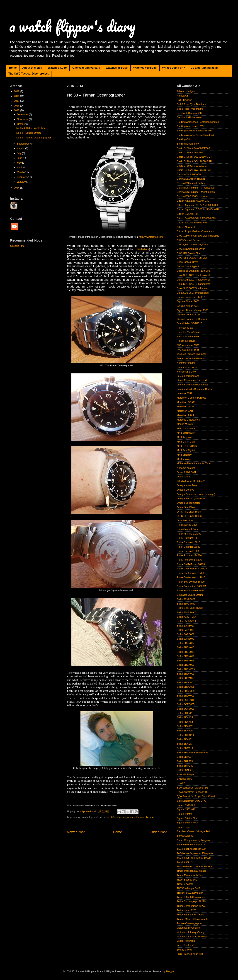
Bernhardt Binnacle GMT (190, 113)
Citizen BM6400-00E (188, 214)
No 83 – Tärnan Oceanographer (34, 138)
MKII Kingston (184, 437)
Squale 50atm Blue (187, 818)
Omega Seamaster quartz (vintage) (196, 494)
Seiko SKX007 (185, 726)
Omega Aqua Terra (187, 485)
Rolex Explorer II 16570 (190, 560)
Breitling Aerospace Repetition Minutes (198, 122)
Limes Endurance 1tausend (192, 380)
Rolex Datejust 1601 (188, 538)
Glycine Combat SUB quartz (192, 319)
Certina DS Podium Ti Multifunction (196, 192)
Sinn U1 (181, 783)
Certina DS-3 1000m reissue (192, 196)
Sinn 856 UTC (185, 779)
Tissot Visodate (185, 884)
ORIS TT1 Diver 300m (189, 512)
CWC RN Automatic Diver (191, 249)
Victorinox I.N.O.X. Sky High (192, 936)
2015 (17, 110)
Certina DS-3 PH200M (189, 174)
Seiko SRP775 (185, 761)
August (21, 148)
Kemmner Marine (186, 363)
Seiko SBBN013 (186, 647)
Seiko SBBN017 (186, 656)
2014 (17, 188)
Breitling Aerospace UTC (190, 126)
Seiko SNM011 (185, 748)
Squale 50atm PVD (187, 823)
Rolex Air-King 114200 (189, 534)
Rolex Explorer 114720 (189, 555)
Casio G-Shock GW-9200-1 (192, 166)
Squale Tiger (184, 827)
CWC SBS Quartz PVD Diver (193, 258)
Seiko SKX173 (185, 744)
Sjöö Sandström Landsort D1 (193, 788)
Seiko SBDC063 (186, 691)
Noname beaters (186, 468)
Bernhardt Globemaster (189, 117)
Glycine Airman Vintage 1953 (193, 310)
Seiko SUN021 (185, 770)
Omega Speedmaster (188, 503)
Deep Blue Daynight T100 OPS (194, 271)
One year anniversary (86, 68)
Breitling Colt (184, 139)
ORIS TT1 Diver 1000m (190, 516)
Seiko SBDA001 (186, 674)
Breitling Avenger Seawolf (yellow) (195, 135)
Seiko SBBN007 (186, 643)
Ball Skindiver (184, 100)
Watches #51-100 (117, 68)
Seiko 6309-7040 (186, 604)
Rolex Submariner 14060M (191, 586)
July (19, 153)
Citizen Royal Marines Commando (195, 231)
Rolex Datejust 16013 (188, 542)
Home (13, 68)
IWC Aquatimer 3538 (188, 345)
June (20, 158)
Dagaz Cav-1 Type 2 (188, 266)
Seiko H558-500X (186, 621)
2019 (17, 91)
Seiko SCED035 (186, 704)
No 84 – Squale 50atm (28, 133)
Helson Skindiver (186, 341)
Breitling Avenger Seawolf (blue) (194, 131)
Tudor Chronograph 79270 (191, 901)
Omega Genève (185, 490)
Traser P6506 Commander (191, 897)
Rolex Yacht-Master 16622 (191, 590)
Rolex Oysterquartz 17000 (191, 573)
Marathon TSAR (186, 415)
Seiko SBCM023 (186, 669)
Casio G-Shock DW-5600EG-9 (193, 148)
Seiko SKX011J (185, 735)
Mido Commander (187, 428)
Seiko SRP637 (185, 757)
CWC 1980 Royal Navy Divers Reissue (198, 236)
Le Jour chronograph (188, 376)
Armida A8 (182, 96)
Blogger (170, 971)
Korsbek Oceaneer (187, 367)
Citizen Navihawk (186, 227)
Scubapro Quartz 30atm (190, 595)
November (23, 119)
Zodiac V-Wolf (184, 950)
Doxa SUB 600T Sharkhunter (193, 288)
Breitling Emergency (188, 144)
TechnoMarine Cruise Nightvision (195, 866)
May (20, 163)
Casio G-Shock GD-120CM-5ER (194, 161)
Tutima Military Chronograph (192, 919)
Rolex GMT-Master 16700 (191, 564)
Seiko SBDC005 (186, 687)
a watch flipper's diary (72, 26)
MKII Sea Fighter (186, 450)
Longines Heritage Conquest (192, 385)
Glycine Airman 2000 (188, 301)
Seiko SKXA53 (185, 722)
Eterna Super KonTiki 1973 (191, 297)
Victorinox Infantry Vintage (191, 932)
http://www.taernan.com (151, 237)
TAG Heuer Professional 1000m (194, 858)
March (21, 172)
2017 (17, 101)
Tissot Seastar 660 (187, 880)
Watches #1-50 (57, 68)
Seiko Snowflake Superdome (193, 753)
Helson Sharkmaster (188, 336)
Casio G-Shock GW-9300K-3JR (194, 170)
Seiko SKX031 (185, 739)
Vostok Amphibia (186, 941)
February (22, 177)
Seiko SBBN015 (186, 652)
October (22, 124)
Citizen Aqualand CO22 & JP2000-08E (198, 205)
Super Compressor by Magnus (193, 840)
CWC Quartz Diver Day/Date (192, 244)
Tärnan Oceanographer (189, 923)
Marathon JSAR (185, 407)
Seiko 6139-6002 (186, 599)
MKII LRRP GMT (186, 442)
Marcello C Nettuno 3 (188, 420)
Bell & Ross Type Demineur (192, 104)
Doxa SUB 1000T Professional (193, 275)
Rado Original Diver (187, 529)
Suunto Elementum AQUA (191, 844)
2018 (17, 96)
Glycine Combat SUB (188, 315)
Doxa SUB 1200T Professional (193, 280)
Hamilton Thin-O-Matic (189, 332)
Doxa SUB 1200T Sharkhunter (193, 284)
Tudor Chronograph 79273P (192, 906)
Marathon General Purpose (192, 398)
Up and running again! (205, 68)
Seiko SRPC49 (185, 766)
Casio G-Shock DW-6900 (191, 152)
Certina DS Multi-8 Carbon (191, 183)
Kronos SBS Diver (187, 372)
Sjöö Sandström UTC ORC (191, 801)
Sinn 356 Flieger (186, 774)
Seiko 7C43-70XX (187, 617)
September (23, 144)
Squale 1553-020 (186, 809)
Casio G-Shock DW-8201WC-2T (194, 157)
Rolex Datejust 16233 (188, 551)
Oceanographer (126, 817)
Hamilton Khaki (185, 328)
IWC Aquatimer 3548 (188, 350)
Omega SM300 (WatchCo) (191, 498)
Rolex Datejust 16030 (188, 547)
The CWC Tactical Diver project (28, 74)
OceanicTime (17, 246)
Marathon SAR (185, 411)
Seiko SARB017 (186, 626)
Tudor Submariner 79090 (190, 915)
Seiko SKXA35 (185, 717)
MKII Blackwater (186, 433)
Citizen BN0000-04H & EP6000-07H (196, 218)
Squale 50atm (184, 814)
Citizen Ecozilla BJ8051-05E (192, 223)
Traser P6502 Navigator (190, 893)
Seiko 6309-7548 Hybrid (190, 608)
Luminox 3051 (185, 393)
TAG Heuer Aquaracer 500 (191, 849)
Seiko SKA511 (185, 713)
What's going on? (174, 68)
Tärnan (150, 817)
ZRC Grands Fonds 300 (190, 954)
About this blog (32, 68)
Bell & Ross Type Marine (190, 109)
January (22, 182)
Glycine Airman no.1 (188, 306)
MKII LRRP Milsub (187, 446)
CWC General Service (189, 240)
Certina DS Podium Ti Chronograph (196, 188)
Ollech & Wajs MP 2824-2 (191, 481)
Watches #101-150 (145, 68)
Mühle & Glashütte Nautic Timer (194, 463)
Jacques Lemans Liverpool (191, 354)
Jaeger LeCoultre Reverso (191, 358)
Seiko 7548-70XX (186, 612)
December (23, 114)
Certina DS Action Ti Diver (191, 179)
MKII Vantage (184, 459)
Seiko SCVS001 (186, 709)
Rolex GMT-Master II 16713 (192, 569)
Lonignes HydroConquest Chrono (195, 389)
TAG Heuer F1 (185, 862)
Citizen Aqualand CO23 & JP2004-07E (198, 209)
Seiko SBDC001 (186, 682)
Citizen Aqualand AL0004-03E (193, 201)
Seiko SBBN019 (186, 661)
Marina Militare (185, 424)
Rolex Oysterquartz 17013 (191, 577)
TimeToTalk (142, 249)
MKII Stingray (184, 455)
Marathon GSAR (186, 402)
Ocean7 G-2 (183, 477)
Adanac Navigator (187, 91)
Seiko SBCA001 (186, 665)
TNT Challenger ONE (188, 888)
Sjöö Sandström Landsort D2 (193, 792)
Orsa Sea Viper (185, 520)
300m (113, 817)
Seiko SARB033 (186, 630)
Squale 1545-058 (186, 805)
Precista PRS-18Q (187, 525)
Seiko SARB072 (186, 639)
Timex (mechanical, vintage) (192, 871)
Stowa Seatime (185, 836)
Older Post (159, 832)
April (20, 167)
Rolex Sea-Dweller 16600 (191, 582)
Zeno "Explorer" (185, 945)
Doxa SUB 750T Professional (193, 293)
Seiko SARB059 (186, 634)
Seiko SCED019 (186, 700)
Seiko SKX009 (185, 731)
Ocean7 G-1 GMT (187, 472)
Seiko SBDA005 (186, 678)
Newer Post (76, 832)
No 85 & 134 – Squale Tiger (31, 128)
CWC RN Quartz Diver (189, 253)
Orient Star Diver (186, 507)
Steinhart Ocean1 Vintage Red (193, 831)
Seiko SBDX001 (186, 696)
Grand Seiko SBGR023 (189, 323)
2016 (17, 106)
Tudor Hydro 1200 (187, 910)
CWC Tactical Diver (187, 262)
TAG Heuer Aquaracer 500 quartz (195, 853)
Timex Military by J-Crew (190, 875)
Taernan (140, 817)
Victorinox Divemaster (189, 928)
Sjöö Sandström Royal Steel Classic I (197, 796)
